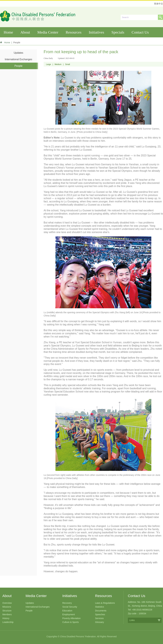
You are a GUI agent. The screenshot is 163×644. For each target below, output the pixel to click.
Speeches (100, 614)
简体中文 (159, 4)
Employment (69, 614)
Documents (101, 611)
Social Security (70, 607)
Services (99, 618)
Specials (118, 32)
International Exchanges (19, 59)
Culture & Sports (71, 622)
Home (8, 32)
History (6, 618)
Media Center (48, 32)
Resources (74, 32)
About (25, 32)
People (19, 66)
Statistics (100, 607)
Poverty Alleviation (71, 618)
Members (7, 614)
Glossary (99, 622)
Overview (7, 603)
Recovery (67, 603)
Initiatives (97, 32)
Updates (19, 53)
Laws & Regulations (105, 603)
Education (67, 611)
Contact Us (140, 32)
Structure (7, 611)
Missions (7, 607)
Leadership (8, 622)
